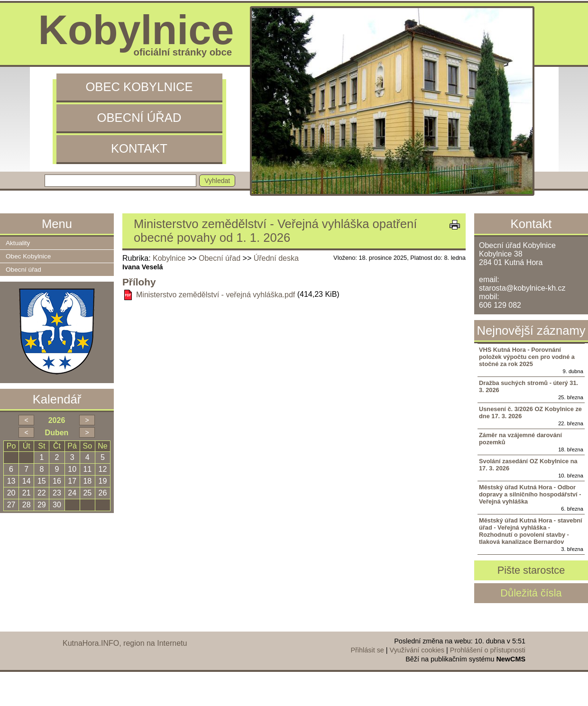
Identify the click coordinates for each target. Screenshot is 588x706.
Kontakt (139, 148)
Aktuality (18, 243)
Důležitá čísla (531, 593)
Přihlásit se (367, 650)
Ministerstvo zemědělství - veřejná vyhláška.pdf (216, 295)
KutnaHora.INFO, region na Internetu (125, 643)
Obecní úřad (139, 118)
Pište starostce (531, 570)
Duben (57, 433)
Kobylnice (169, 258)
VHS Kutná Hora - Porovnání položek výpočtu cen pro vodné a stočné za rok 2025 (527, 357)
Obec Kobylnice (139, 87)
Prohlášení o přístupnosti (488, 650)
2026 (57, 420)
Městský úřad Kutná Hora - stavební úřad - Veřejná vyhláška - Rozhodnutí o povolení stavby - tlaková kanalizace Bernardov (531, 531)
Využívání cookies (417, 650)
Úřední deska (276, 258)
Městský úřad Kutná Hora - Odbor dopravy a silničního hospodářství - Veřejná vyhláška (530, 494)
